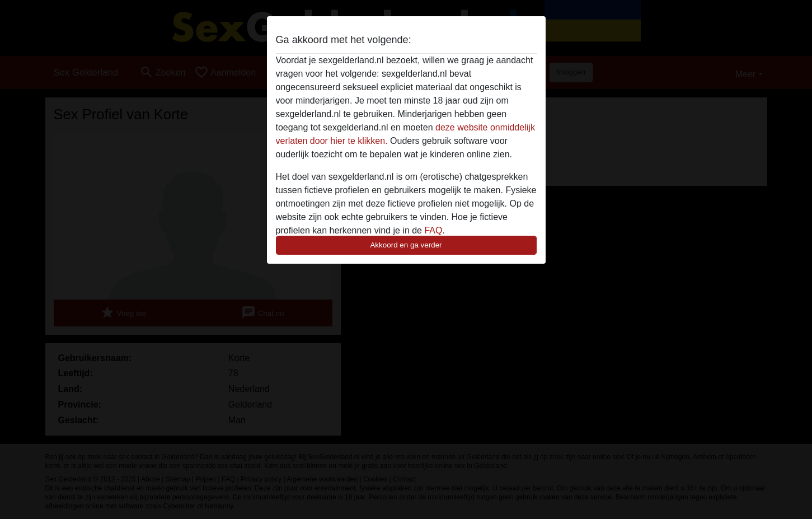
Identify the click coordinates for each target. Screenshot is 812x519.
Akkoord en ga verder (406, 245)
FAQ (433, 230)
